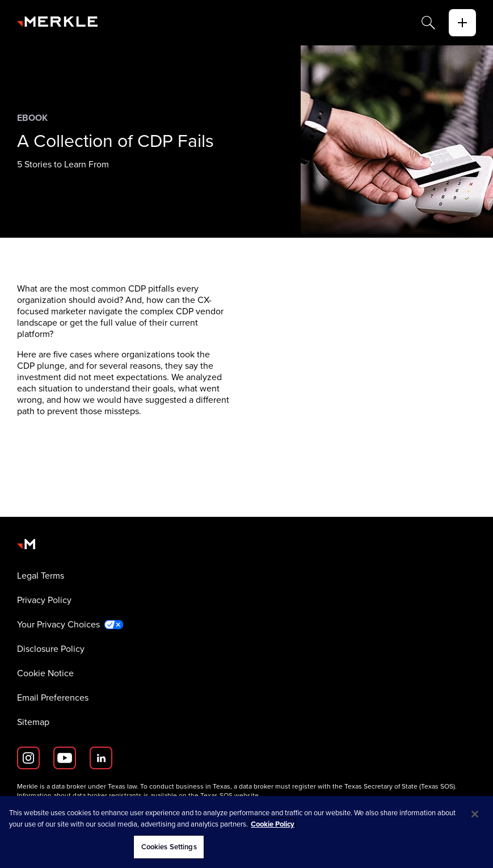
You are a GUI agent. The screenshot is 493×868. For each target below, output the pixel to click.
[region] (247, 832)
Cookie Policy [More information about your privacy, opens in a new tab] (273, 824)
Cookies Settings (169, 847)
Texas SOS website (229, 795)
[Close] (475, 814)
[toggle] (462, 23)
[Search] (428, 23)
